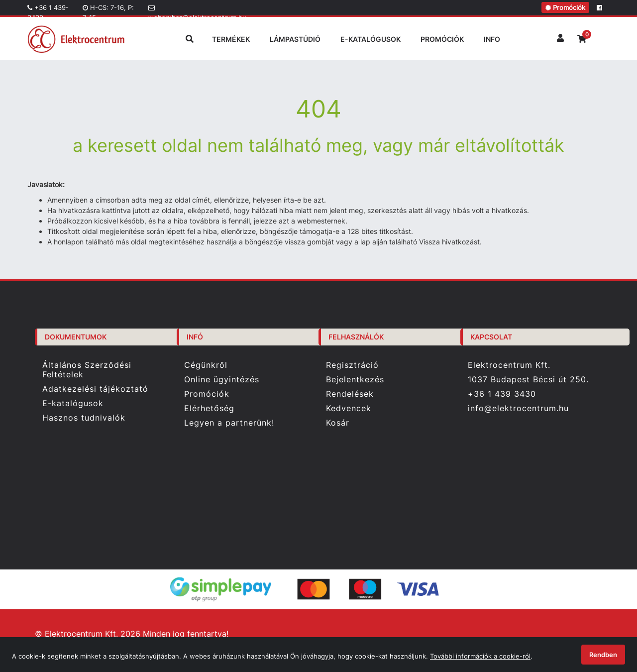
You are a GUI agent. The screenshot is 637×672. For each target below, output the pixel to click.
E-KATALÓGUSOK (371, 39)
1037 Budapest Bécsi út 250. (528, 380)
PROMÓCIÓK (442, 39)
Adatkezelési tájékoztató (95, 389)
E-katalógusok (73, 403)
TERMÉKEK (231, 39)
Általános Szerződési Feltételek (87, 370)
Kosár (338, 423)
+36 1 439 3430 (502, 394)
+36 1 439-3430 (48, 9)
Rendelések (350, 394)
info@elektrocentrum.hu (518, 408)
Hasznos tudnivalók (84, 418)
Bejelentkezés (355, 380)
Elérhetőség (209, 408)
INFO (492, 39)
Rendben (603, 655)
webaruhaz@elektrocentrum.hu (197, 10)
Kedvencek (349, 408)
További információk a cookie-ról (480, 656)
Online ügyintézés (222, 380)
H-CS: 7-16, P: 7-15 (108, 9)
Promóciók (565, 7)
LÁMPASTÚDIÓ (295, 39)
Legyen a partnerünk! (229, 423)
